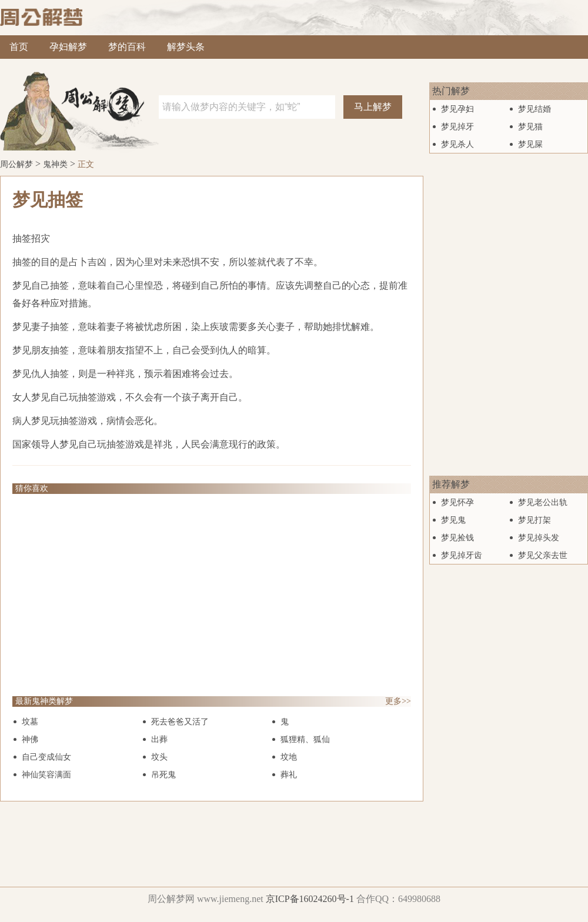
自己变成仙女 (46, 757)
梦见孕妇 (457, 109)
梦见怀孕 (457, 502)
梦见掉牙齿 (462, 555)
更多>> (398, 701)
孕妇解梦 (68, 47)
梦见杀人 (457, 144)
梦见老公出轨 (543, 502)
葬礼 (289, 775)
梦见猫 (530, 127)
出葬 (159, 739)
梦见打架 (534, 520)
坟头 (159, 757)
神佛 (30, 739)
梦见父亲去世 (543, 555)
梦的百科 (127, 47)
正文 (86, 164)
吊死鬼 (163, 775)
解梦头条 (186, 47)
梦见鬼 (453, 520)
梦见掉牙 (457, 127)
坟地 (289, 757)
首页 (19, 47)
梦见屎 (530, 144)
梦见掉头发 (539, 538)
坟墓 (30, 722)
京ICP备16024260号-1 (310, 899)
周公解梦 (16, 164)
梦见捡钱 (457, 538)
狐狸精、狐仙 (305, 739)
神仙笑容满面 (46, 775)
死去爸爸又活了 (180, 722)
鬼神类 (55, 164)
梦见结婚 (534, 109)
